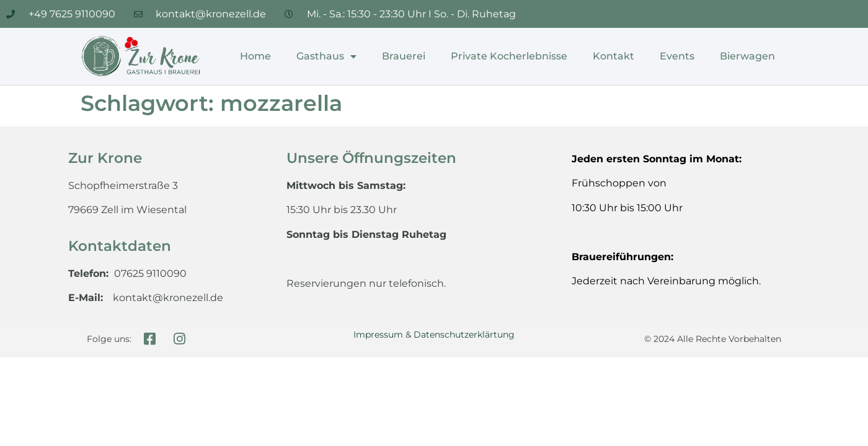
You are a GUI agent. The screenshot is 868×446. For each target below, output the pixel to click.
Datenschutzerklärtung (464, 334)
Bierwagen (747, 56)
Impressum (378, 334)
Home (255, 56)
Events (677, 56)
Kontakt (613, 56)
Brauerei (404, 56)
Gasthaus (326, 56)
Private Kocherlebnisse (509, 56)
